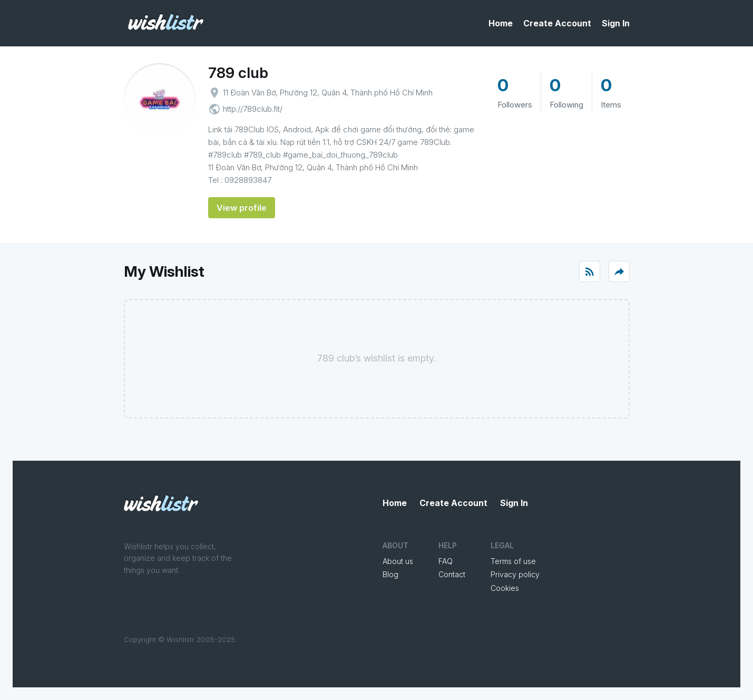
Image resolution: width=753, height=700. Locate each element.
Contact (452, 574)
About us (398, 561)
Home (501, 23)
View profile (242, 208)
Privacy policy (515, 574)
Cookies (505, 588)
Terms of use (513, 561)
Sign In (616, 23)
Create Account (557, 23)
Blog (390, 574)
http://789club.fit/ (253, 109)
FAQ (446, 561)
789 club (238, 73)
